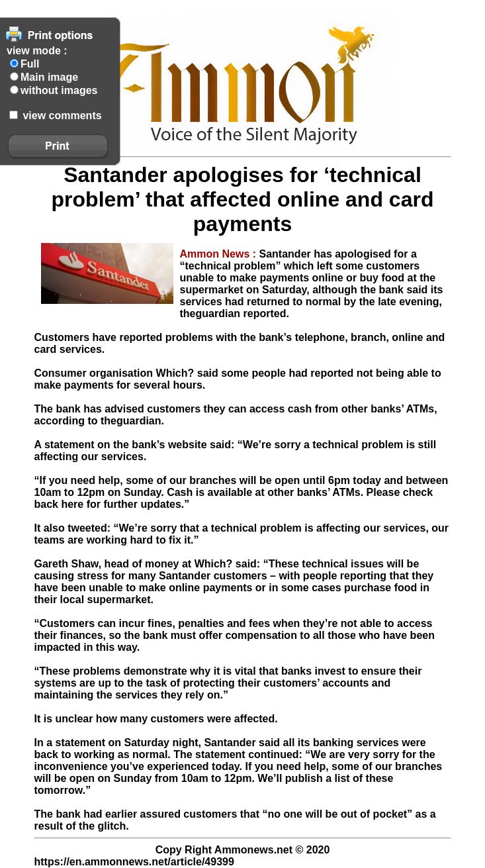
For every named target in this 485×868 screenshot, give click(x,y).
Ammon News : (220, 254)
